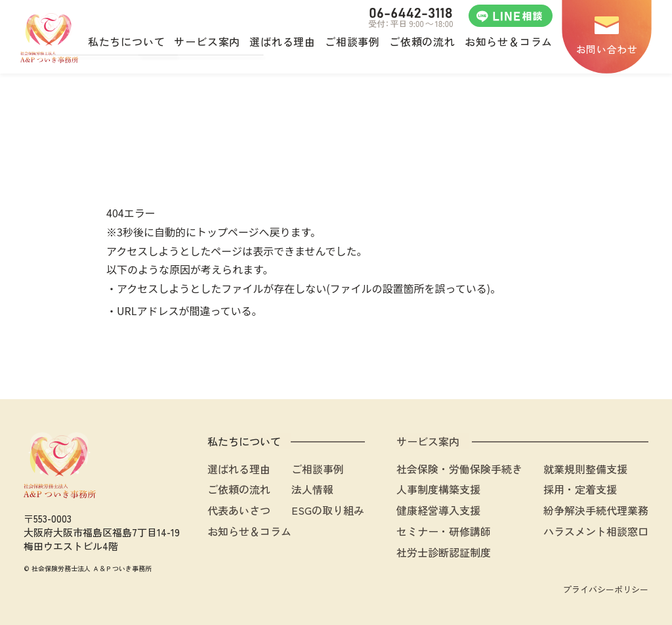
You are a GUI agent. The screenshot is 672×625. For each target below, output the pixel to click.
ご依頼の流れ (239, 489)
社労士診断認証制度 (444, 552)
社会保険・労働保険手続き (459, 469)
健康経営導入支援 (438, 510)
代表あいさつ (239, 510)
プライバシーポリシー (606, 589)
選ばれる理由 (239, 469)
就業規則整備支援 (585, 469)
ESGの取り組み (328, 510)
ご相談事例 (318, 469)
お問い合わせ (607, 49)
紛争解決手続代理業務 (596, 510)
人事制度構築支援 (438, 489)
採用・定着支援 (580, 489)
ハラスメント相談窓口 (596, 531)
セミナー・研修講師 (444, 531)
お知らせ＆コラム (249, 531)
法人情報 (312, 489)
